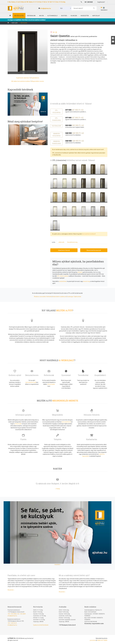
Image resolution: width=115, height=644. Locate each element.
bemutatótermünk (31, 382)
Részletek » (11, 590)
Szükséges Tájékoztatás (74, 297)
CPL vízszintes (56, 111)
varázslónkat (63, 281)
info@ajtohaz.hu (46, 8)
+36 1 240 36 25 (12, 623)
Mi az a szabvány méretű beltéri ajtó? (74, 575)
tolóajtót (80, 272)
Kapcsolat (96, 16)
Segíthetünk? (101, 2)
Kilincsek (74, 16)
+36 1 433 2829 (21, 614)
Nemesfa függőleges (56, 142)
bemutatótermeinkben (89, 234)
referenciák (18, 424)
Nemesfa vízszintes (56, 135)
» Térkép (57, 489)
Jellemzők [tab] (61, 242)
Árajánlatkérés (35, 78)
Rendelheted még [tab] (72, 242)
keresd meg (86, 281)
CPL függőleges (56, 119)
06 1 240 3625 (89, 2)
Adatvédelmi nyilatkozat (59, 297)
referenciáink (51, 384)
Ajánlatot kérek (64, 250)
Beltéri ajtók (15, 23)
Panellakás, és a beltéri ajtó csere (21, 575)
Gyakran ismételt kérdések (41, 625)
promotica (93, 640)
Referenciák (31, 16)
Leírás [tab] (54, 242)
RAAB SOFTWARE (102, 640)
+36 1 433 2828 (12, 614)
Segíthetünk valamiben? (23, 78)
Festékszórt (56, 126)
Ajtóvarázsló (52, 16)
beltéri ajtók (19, 16)
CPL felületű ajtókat (63, 276)
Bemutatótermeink (94, 250)
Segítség (64, 16)
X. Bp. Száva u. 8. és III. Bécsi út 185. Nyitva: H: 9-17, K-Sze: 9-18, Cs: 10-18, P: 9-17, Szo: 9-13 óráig (36, 2)
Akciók (42, 16)
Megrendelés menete (38, 81)
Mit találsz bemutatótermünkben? (21, 81)
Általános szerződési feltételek (43, 297)
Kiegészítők (85, 16)
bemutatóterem (66, 422)
